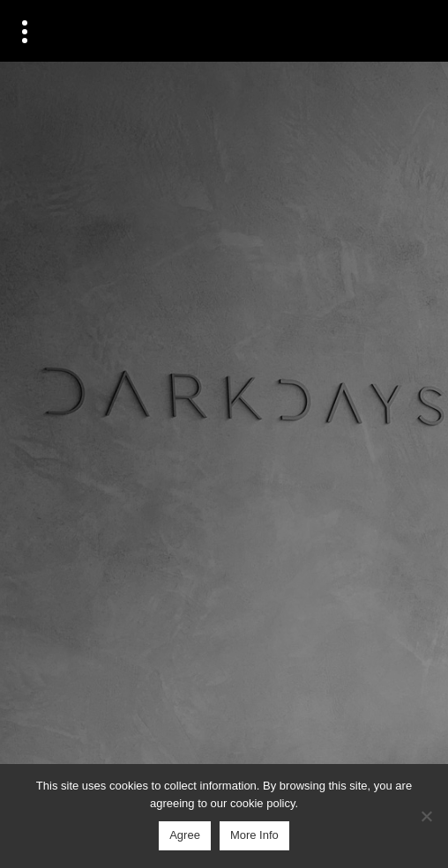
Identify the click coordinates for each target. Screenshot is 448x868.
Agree (185, 835)
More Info (254, 835)
